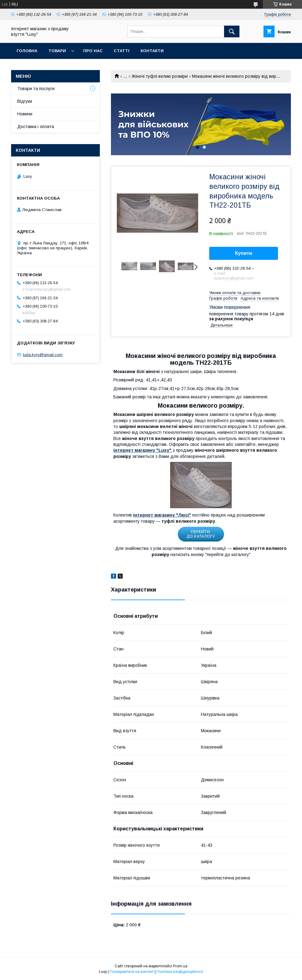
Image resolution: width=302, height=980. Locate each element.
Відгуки (25, 101)
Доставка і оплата (36, 127)
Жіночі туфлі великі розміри (160, 76)
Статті (122, 51)
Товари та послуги (36, 89)
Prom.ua (180, 966)
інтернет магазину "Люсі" (162, 515)
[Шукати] (232, 31)
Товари (57, 51)
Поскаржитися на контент (132, 972)
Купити (244, 253)
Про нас (93, 51)
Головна (27, 51)
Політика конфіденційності (180, 972)
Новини (25, 114)
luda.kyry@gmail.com (43, 355)
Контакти (152, 51)
